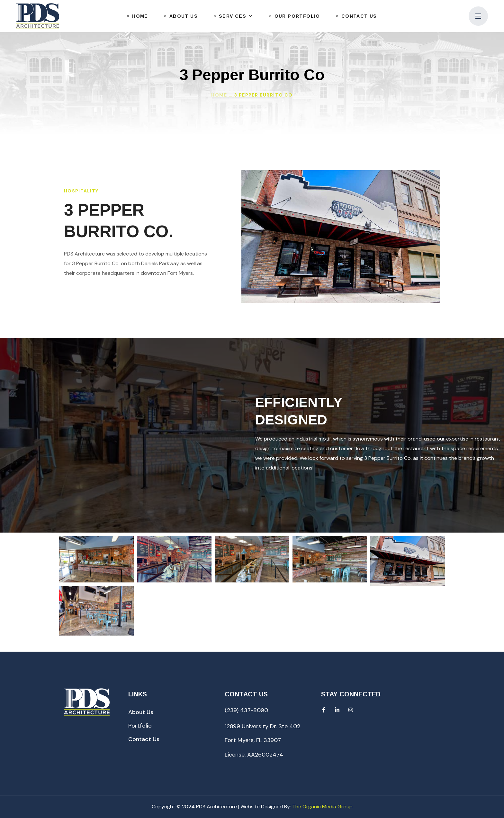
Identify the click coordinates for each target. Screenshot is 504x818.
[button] (141, 712)
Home (219, 95)
